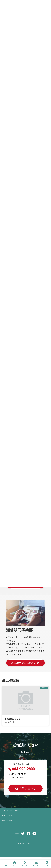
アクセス (25, 864)
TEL (47, 864)
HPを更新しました (12, 719)
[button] (26, 789)
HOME (14, 864)
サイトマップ (7, 816)
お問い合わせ (7, 821)
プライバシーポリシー (10, 811)
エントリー (36, 864)
